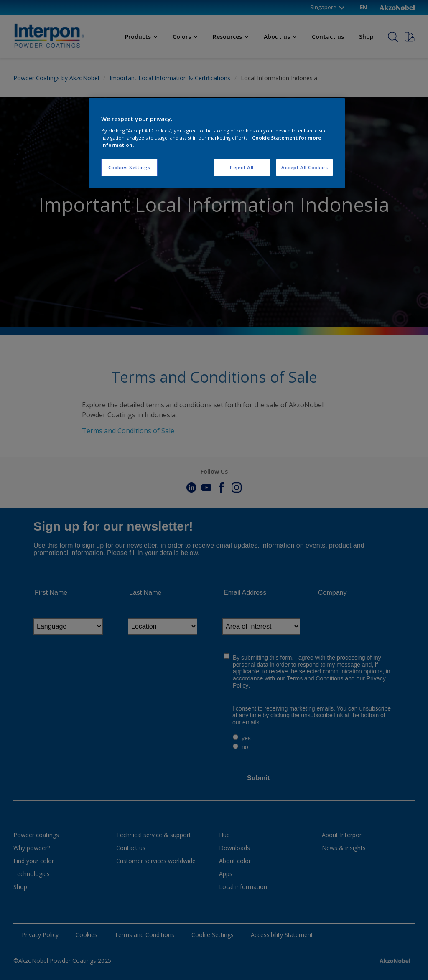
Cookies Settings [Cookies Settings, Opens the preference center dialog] (129, 167)
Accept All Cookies (304, 167)
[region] (217, 143)
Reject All (242, 167)
